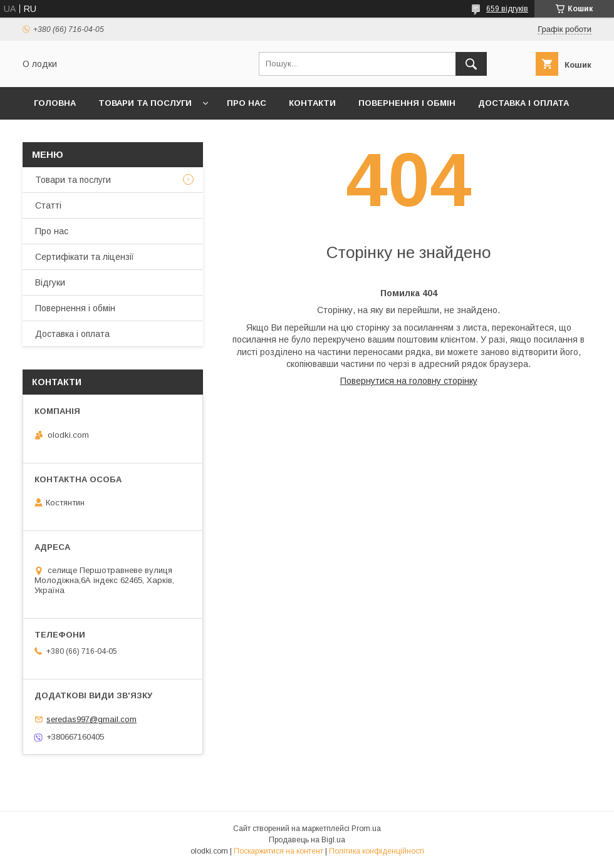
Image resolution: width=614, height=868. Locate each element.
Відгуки (50, 282)
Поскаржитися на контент (278, 851)
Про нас (247, 103)
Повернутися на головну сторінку (409, 381)
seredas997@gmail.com (91, 719)
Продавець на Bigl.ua (307, 840)
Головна (55, 103)
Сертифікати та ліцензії (85, 257)
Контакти (312, 103)
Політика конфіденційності (377, 851)
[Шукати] (471, 64)
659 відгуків (507, 9)
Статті (48, 205)
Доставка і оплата (523, 103)
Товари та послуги (145, 103)
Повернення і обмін (407, 103)
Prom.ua (366, 829)
